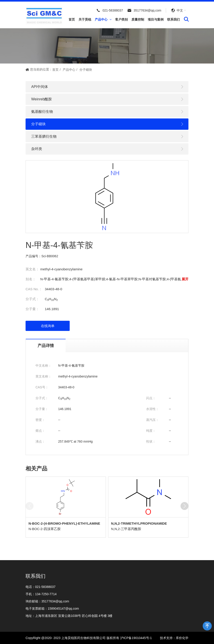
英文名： (32, 269)
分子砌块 (86, 70)
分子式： (32, 299)
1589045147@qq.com (63, 609)
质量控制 (138, 19)
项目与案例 (156, 19)
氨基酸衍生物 (108, 112)
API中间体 (108, 87)
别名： (31, 279)
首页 (72, 19)
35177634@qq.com (147, 10)
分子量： (32, 309)
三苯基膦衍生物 (108, 137)
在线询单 (48, 326)
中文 (180, 10)
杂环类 (108, 149)
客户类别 (121, 19)
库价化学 (182, 638)
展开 (185, 279)
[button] (184, 506)
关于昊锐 (85, 19)
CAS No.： (34, 289)
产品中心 (103, 19)
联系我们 (174, 19)
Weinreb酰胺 (108, 99)
